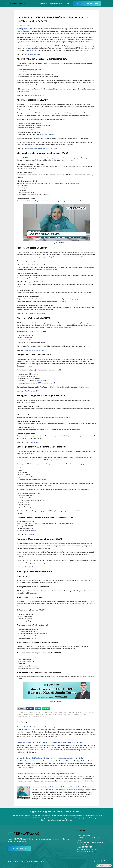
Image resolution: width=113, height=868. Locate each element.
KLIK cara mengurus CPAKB (46, 383)
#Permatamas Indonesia (40, 716)
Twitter (38, 708)
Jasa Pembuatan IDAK (32, 442)
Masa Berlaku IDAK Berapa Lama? (35, 314)
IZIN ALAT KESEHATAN (29, 13)
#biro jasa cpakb (27, 713)
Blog (68, 3)
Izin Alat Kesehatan (30, 50)
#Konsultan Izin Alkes (79, 714)
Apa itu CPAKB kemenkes (33, 54)
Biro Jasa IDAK (29, 534)
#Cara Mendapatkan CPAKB (43, 713)
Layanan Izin (56, 3)
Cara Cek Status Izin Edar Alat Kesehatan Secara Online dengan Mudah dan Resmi (45, 774)
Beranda (44, 3)
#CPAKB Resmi (58, 713)
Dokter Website (39, 861)
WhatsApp (46, 708)
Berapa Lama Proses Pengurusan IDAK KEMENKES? (41, 149)
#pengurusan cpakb (23, 716)
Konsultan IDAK (30, 567)
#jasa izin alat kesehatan (73, 713)
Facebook (30, 708)
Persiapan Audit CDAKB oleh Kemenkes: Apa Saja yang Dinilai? (38, 727)
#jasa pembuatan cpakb (31, 714)
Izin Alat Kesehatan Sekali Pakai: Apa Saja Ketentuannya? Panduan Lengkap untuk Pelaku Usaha (50, 758)
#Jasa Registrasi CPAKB (48, 714)
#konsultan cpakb (64, 714)
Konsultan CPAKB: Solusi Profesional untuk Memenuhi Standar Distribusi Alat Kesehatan (63, 787)
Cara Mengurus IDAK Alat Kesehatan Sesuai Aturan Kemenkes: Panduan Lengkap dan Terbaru (49, 742)
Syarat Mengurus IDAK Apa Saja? (35, 350)
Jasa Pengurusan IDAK (32, 391)
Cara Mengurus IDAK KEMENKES (35, 95)
